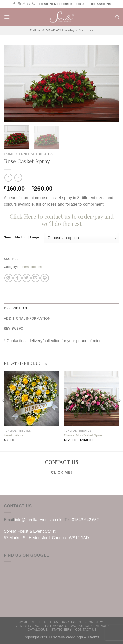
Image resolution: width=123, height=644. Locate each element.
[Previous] (4, 411)
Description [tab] (15, 308)
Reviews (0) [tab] (13, 328)
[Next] (119, 411)
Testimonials (55, 626)
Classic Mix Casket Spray (83, 435)
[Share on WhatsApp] (8, 278)
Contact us (86, 630)
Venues (103, 626)
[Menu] (7, 17)
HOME (24, 622)
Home (9, 154)
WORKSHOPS (82, 626)
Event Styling (26, 626)
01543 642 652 (51, 30)
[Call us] (33, 4)
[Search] (117, 17)
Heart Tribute (14, 435)
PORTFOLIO (72, 622)
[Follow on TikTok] (24, 4)
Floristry (94, 622)
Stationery (61, 630)
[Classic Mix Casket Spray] (92, 399)
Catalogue (38, 630)
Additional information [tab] (27, 318)
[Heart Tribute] (31, 399)
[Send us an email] (29, 4)
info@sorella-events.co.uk (38, 520)
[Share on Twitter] (27, 278)
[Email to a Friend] (36, 278)
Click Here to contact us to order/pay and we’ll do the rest (62, 220)
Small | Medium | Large (21, 237)
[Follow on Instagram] (19, 4)
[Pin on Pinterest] (45, 278)
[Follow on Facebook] (14, 4)
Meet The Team (45, 622)
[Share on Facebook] (17, 278)
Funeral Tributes (36, 154)
